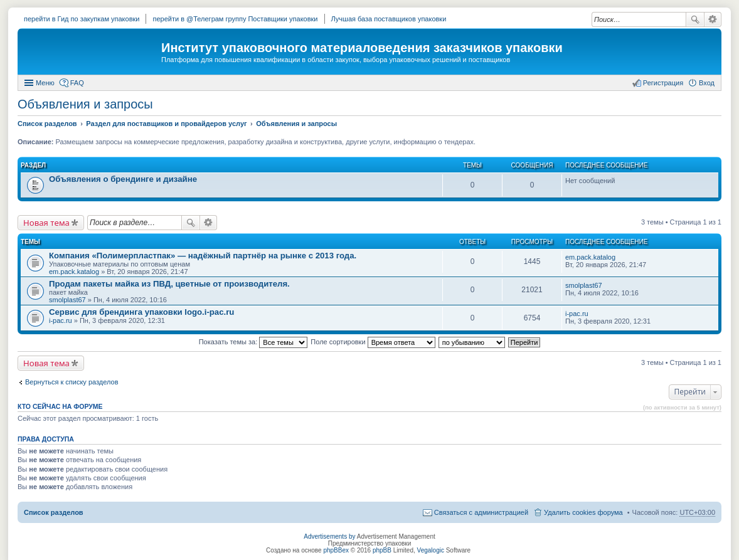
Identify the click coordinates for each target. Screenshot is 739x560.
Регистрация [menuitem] (663, 83)
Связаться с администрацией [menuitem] (481, 512)
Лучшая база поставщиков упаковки (389, 19)
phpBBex (336, 550)
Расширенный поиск (713, 19)
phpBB (382, 550)
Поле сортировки (373, 342)
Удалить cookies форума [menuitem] (583, 512)
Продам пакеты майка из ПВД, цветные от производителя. (169, 284)
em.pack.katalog (74, 272)
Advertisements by (329, 536)
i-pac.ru (61, 320)
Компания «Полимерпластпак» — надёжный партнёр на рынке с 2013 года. (203, 256)
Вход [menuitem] (707, 83)
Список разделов (54, 512)
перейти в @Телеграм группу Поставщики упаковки (235, 19)
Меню (45, 83)
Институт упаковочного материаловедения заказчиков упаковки (362, 48)
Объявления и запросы (85, 104)
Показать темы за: (253, 342)
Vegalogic (431, 550)
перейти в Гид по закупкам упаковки (82, 19)
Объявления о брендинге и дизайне (123, 179)
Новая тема (46, 223)
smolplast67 (67, 300)
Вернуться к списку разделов (72, 382)
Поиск (695, 19)
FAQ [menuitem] (77, 83)
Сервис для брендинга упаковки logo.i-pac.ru (141, 312)
